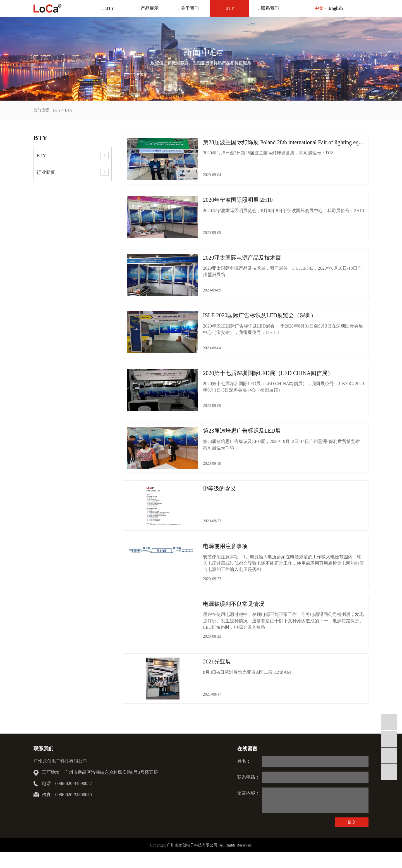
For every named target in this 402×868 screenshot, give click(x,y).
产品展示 (150, 8)
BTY (110, 8)
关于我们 (190, 8)
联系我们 (270, 8)
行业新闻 (46, 172)
